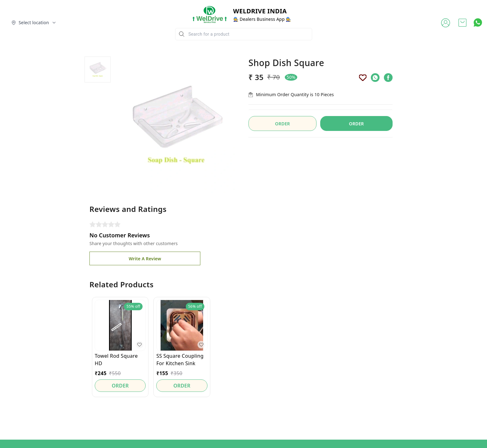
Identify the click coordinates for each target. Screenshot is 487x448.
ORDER (357, 124)
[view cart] (462, 23)
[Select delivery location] (34, 23)
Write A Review (145, 259)
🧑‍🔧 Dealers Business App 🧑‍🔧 (262, 19)
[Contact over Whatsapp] (478, 22)
